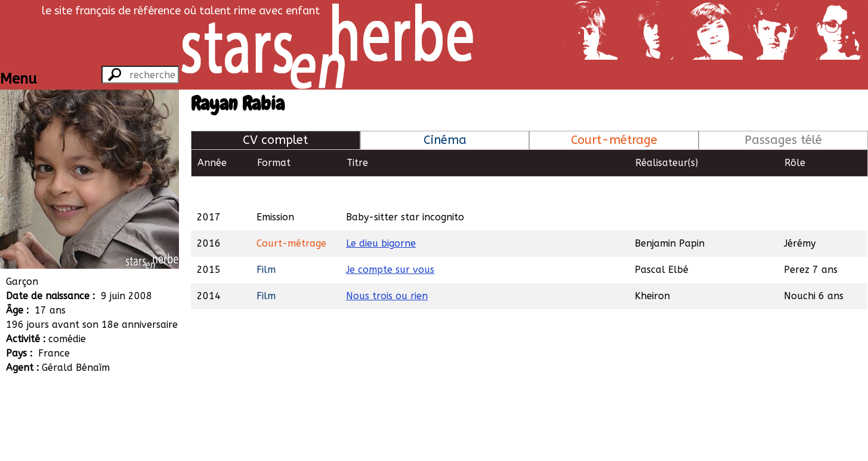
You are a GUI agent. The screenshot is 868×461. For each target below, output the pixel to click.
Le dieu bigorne (381, 216)
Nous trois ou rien (387, 268)
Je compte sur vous (390, 242)
